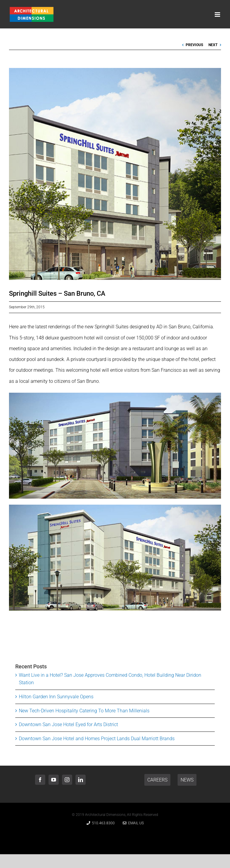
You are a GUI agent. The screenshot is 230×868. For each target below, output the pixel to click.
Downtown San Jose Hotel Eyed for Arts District (68, 724)
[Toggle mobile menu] (218, 15)
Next (213, 45)
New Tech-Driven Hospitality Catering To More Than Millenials (84, 711)
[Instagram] (67, 780)
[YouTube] (54, 780)
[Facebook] (40, 780)
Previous (194, 45)
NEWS (187, 780)
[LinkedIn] (81, 780)
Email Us (133, 823)
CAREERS (157, 780)
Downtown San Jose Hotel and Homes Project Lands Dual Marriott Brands (97, 739)
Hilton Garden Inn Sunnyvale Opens (56, 697)
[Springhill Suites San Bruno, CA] (115, 174)
